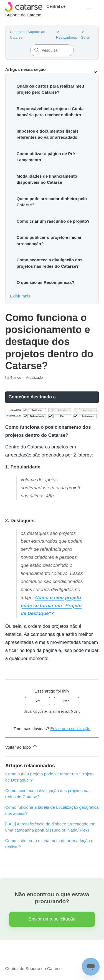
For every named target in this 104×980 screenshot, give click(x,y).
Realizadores (67, 37)
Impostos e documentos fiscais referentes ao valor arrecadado (48, 134)
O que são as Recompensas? (45, 282)
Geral (85, 37)
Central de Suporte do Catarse (33, 968)
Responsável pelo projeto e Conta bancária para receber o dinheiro (50, 112)
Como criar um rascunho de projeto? (53, 221)
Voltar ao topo (21, 746)
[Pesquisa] (52, 50)
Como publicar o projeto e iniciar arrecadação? (49, 240)
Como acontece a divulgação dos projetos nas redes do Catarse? (50, 263)
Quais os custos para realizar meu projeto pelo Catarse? (50, 89)
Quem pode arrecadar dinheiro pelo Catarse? (52, 202)
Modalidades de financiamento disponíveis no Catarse (47, 179)
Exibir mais (20, 296)
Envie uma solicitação (70, 729)
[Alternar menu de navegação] (89, 10)
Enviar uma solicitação (52, 919)
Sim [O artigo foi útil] (38, 701)
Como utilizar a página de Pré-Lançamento (46, 157)
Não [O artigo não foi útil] (67, 701)
